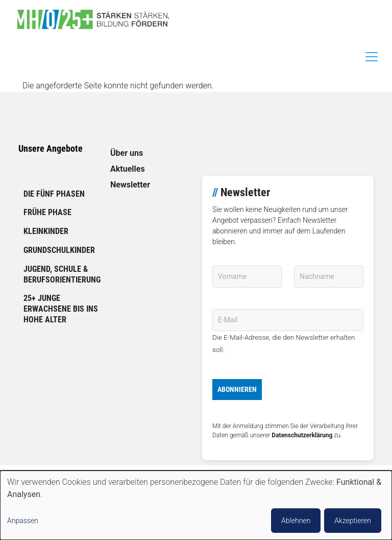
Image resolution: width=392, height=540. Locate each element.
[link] (97, 19)
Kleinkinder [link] (46, 231)
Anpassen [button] (23, 521)
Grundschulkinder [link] (59, 250)
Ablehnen (296, 521)
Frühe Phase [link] (47, 212)
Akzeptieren (353, 521)
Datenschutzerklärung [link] (302, 435)
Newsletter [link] (130, 185)
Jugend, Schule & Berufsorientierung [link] (62, 274)
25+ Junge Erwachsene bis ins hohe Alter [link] (61, 309)
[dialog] (196, 505)
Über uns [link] (127, 153)
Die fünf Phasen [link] (54, 194)
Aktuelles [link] (128, 169)
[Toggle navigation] (372, 57)
